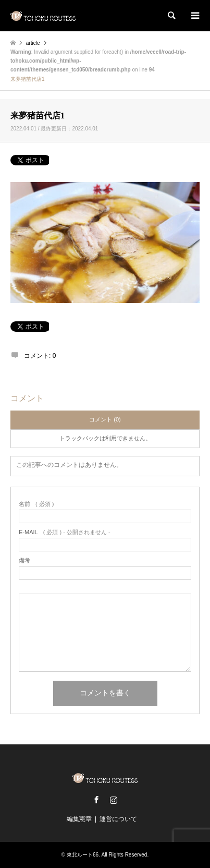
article (33, 43)
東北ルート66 (83, 855)
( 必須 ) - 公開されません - (65, 532)
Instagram (114, 800)
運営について (118, 819)
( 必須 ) (36, 504)
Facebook (96, 800)
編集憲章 (79, 819)
